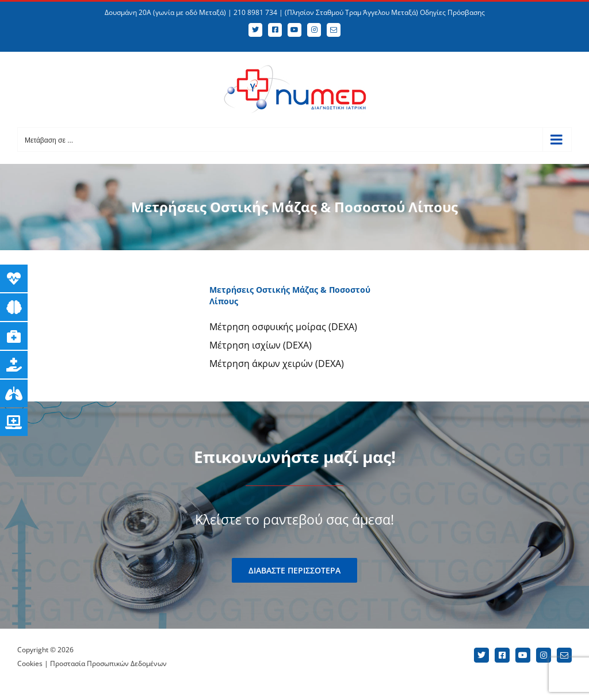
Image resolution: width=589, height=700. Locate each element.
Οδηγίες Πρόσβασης (452, 12)
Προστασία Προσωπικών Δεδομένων (108, 663)
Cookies (30, 663)
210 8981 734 (255, 12)
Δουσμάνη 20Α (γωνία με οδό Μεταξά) (165, 12)
